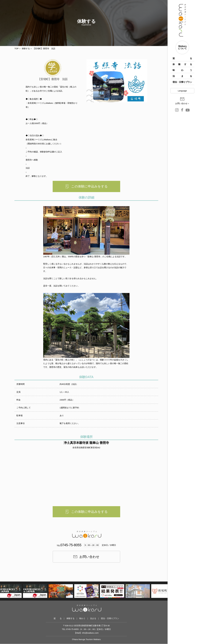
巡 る (182, 58)
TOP (17, 48)
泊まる (182, 76)
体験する (182, 64)
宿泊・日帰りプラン (182, 82)
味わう (182, 70)
